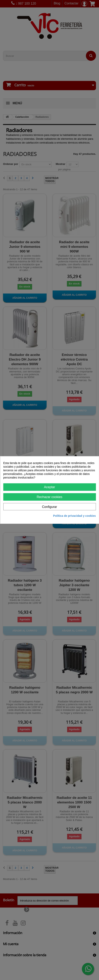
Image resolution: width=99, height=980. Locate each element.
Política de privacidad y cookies (74, 516)
